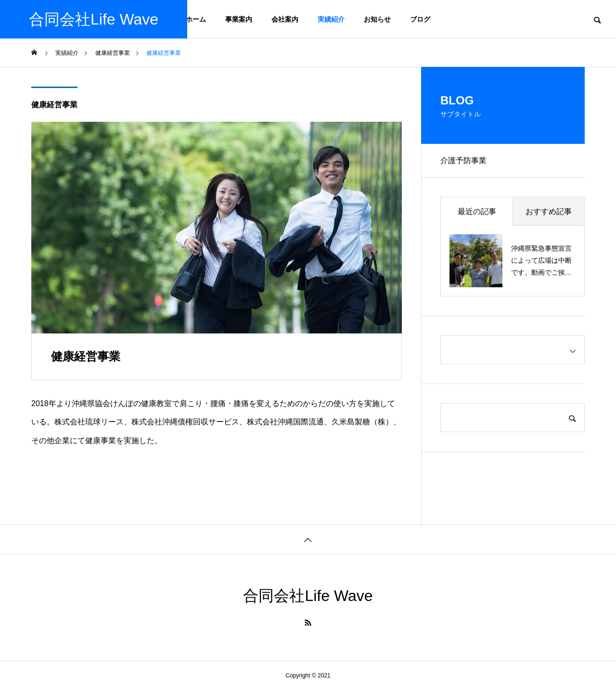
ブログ (420, 19)
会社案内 (285, 19)
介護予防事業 (463, 160)
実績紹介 (331, 19)
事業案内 (239, 19)
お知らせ (377, 19)
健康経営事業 (54, 105)
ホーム (196, 19)
